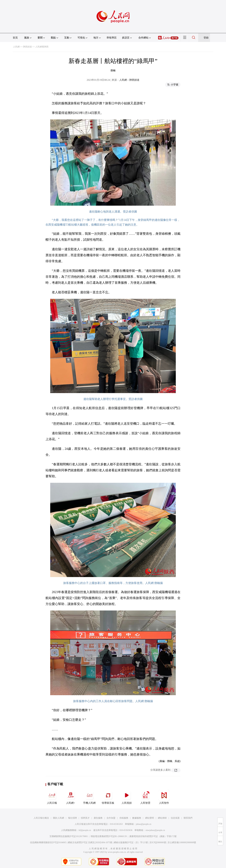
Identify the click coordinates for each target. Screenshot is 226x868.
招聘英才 (85, 818)
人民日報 (52, 797)
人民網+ (71, 797)
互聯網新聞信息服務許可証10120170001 (69, 836)
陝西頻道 (27, 47)
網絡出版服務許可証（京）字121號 (131, 842)
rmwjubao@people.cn (155, 830)
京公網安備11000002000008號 (182, 842)
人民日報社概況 (41, 818)
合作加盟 (111, 818)
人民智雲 (145, 797)
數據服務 (137, 818)
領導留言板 (108, 797)
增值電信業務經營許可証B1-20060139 (109, 836)
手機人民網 (89, 797)
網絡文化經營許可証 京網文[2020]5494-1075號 (90, 842)
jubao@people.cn (144, 824)
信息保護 (175, 818)
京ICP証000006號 (158, 842)
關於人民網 (59, 818)
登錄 (206, 38)
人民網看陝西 (42, 47)
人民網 (16, 47)
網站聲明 (150, 818)
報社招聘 (73, 818)
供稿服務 (124, 818)
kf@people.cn (85, 830)
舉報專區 (112, 38)
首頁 (15, 38)
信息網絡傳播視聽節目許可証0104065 (48, 842)
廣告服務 (98, 818)
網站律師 (162, 818)
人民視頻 (127, 797)
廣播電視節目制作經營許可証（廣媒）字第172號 (153, 836)
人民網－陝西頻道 (129, 80)
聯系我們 (188, 818)
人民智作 (164, 797)
